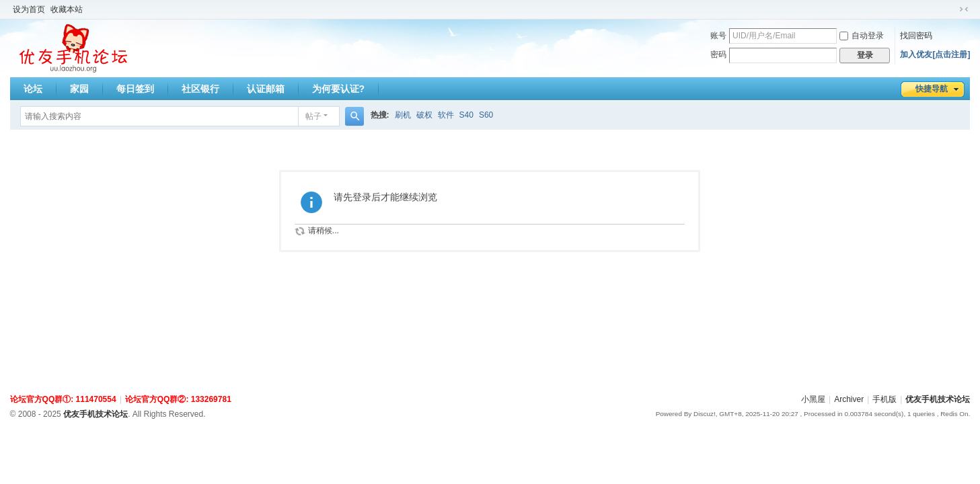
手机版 (884, 399)
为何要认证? (339, 89)
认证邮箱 (266, 89)
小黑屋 (813, 399)
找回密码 (916, 36)
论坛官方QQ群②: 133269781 (178, 399)
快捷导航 (932, 89)
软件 (446, 115)
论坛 (33, 89)
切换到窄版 (964, 9)
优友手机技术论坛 (938, 399)
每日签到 (135, 89)
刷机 (403, 115)
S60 (486, 115)
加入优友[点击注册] (935, 54)
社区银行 (200, 89)
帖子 (313, 116)
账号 (718, 36)
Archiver (849, 399)
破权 (424, 115)
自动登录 (862, 36)
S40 (466, 115)
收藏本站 (67, 9)
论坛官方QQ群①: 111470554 (63, 399)
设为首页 (29, 9)
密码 (718, 54)
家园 (79, 89)
